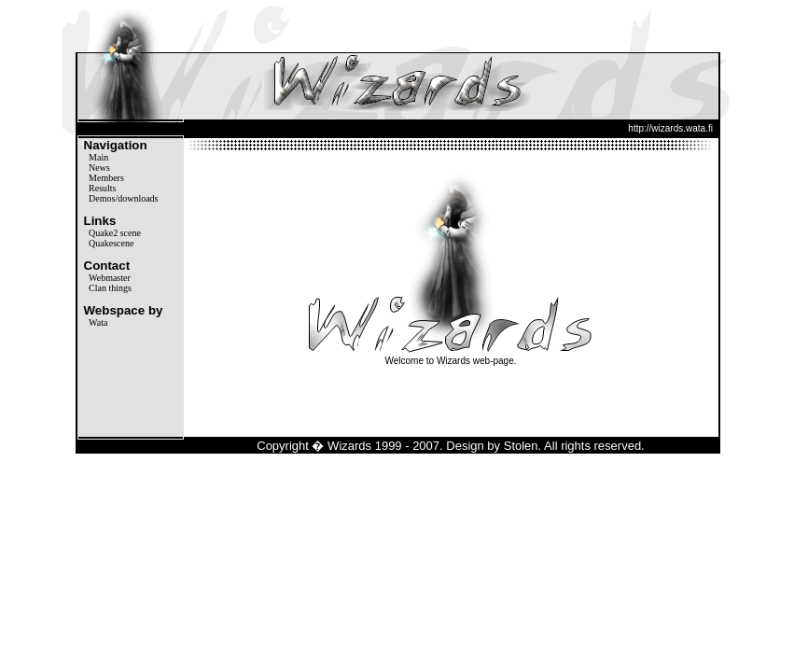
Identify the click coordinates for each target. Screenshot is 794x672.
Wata (98, 322)
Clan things (110, 288)
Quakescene (111, 243)
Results (102, 188)
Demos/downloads (123, 198)
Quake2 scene (115, 233)
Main (98, 157)
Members (106, 178)
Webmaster (110, 278)
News (99, 168)
